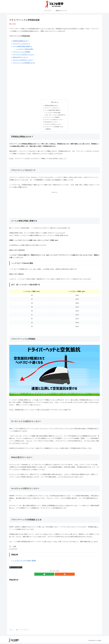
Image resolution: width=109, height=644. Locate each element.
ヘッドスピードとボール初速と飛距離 (24, 562)
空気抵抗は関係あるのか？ (21, 41)
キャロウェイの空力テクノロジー (23, 60)
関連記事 (48, 130)
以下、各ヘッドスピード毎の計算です (56, 115)
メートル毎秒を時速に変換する (22, 46)
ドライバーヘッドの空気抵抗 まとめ (24, 63)
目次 (52, 102)
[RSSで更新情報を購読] (56, 575)
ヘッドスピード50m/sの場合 (24, 49)
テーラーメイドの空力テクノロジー (23, 55)
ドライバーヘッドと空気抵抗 (21, 52)
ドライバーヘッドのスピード (21, 44)
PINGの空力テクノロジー (20, 57)
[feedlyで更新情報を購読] (53, 575)
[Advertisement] (54, 77)
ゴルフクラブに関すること (16, 569)
